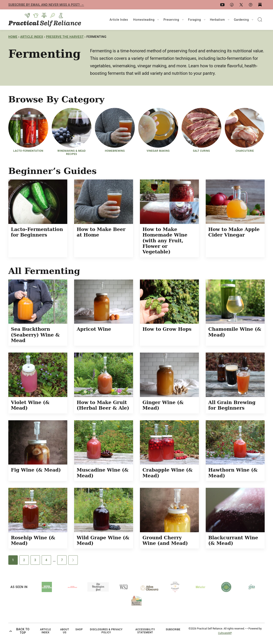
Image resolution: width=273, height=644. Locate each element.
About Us (65, 631)
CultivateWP (225, 633)
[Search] (260, 20)
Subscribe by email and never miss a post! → (46, 5)
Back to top (19, 631)
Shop (79, 629)
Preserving (171, 20)
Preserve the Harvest (65, 37)
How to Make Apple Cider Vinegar (234, 232)
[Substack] (260, 5)
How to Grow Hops (167, 329)
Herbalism (217, 20)
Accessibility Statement (145, 631)
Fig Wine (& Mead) (36, 470)
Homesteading (144, 20)
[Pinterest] (251, 5)
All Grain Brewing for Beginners (232, 405)
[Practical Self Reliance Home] (45, 20)
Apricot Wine (94, 329)
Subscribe (173, 629)
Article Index (119, 20)
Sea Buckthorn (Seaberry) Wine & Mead (35, 335)
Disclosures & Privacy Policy (106, 631)
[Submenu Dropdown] (158, 20)
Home (13, 37)
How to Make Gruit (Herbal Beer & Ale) (103, 405)
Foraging (195, 20)
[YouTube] (222, 5)
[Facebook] (232, 5)
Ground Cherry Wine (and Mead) (165, 540)
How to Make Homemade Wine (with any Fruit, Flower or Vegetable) (165, 241)
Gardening (241, 20)
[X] (241, 5)
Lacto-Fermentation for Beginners (37, 232)
